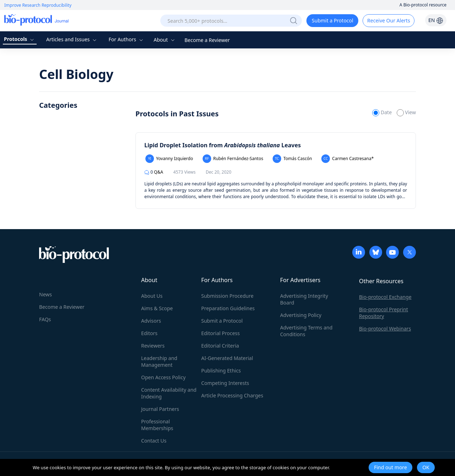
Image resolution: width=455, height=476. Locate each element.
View (406, 112)
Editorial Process (221, 333)
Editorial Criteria (220, 346)
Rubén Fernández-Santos (233, 159)
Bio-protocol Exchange (385, 297)
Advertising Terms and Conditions (306, 331)
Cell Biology (76, 74)
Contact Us (154, 441)
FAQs (45, 319)
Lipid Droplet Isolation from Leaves (223, 145)
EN (436, 20)
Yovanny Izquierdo (169, 159)
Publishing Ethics (221, 371)
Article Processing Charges (232, 395)
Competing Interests (225, 383)
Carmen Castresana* (347, 159)
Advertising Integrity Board (304, 299)
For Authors (126, 39)
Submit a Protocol (333, 20)
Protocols (20, 39)
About (165, 40)
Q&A (154, 172)
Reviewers (153, 346)
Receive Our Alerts (389, 20)
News (45, 294)
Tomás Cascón (292, 159)
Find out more (390, 467)
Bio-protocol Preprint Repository (384, 313)
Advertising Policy (301, 315)
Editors (149, 333)
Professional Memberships (157, 425)
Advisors (151, 321)
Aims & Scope (157, 308)
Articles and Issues (72, 39)
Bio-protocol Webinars (385, 329)
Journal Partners (160, 409)
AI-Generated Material (227, 358)
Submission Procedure (227, 296)
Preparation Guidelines (228, 308)
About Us (152, 296)
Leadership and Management (159, 361)
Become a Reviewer (207, 40)
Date (382, 112)
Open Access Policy (163, 377)
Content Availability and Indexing (169, 393)
